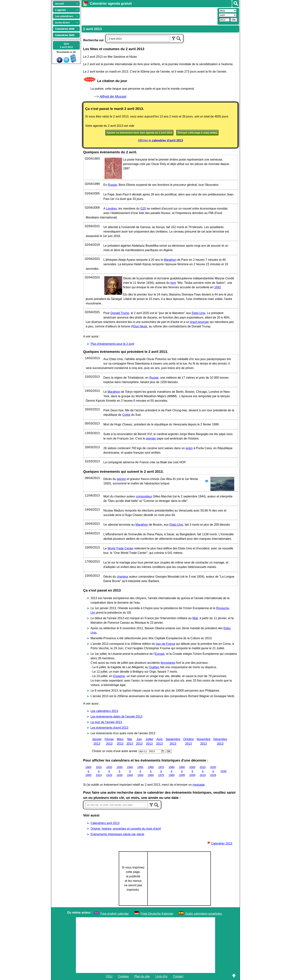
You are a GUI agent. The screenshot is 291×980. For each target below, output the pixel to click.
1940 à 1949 (130, 771)
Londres (111, 209)
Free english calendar (115, 914)
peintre (121, 479)
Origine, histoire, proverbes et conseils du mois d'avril (126, 829)
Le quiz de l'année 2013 (106, 722)
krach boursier (200, 322)
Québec (154, 667)
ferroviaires (168, 663)
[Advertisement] (149, 16)
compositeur (144, 496)
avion (189, 448)
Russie (112, 185)
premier (151, 438)
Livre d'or (161, 976)
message (199, 785)
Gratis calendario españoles (203, 914)
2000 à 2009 (192, 771)
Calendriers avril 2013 (105, 823)
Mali (195, 618)
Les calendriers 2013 (104, 711)
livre (173, 283)
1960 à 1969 (151, 771)
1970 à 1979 (161, 771)
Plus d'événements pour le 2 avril (112, 344)
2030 (223, 771)
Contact (178, 976)
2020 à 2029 (213, 771)
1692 (218, 287)
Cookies (123, 976)
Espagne (119, 676)
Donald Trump (120, 313)
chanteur (122, 577)
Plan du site (142, 976)
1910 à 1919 (99, 771)
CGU (109, 976)
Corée (126, 415)
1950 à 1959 (140, 771)
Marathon (170, 260)
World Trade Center (120, 548)
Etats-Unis (199, 313)
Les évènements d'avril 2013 (109, 728)
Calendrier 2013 (220, 843)
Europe (160, 654)
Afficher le (160, 140)
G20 (143, 209)
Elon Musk (140, 326)
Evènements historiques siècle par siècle (117, 834)
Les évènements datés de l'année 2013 (116, 717)
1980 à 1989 (171, 771)
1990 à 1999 (182, 771)
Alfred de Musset (113, 96)
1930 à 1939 (120, 771)
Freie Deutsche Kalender (157, 914)
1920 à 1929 (109, 771)
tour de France (166, 644)
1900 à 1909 (88, 771)
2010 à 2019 (203, 771)
